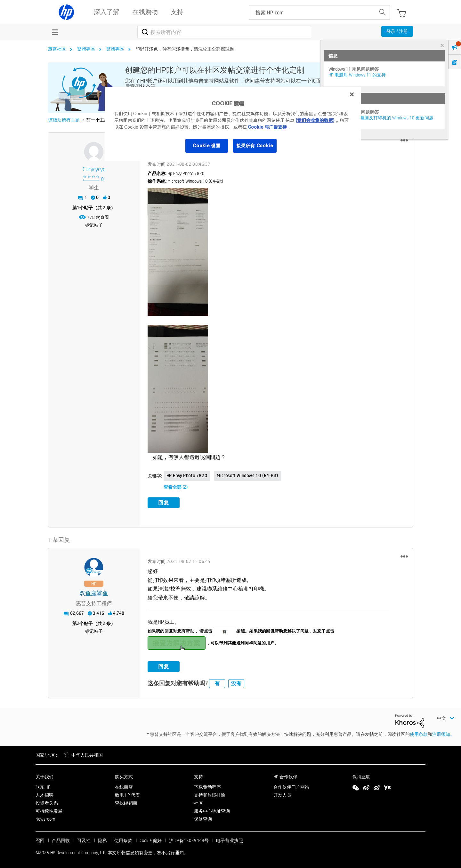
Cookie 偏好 (151, 840)
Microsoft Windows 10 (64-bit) (247, 476)
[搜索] (224, 32)
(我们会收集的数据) (315, 120)
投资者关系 (47, 802)
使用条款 (419, 733)
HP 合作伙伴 (285, 776)
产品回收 (61, 840)
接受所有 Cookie (255, 146)
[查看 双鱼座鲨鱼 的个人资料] (94, 593)
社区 (198, 802)
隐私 (102, 840)
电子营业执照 (230, 840)
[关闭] (352, 94)
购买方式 (124, 776)
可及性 (84, 840)
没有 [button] (236, 682)
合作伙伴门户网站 (291, 786)
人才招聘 (44, 794)
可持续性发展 (49, 810)
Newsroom (45, 818)
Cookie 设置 (206, 146)
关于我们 (44, 776)
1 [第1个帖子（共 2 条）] (78, 208)
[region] (233, 124)
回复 (164, 503)
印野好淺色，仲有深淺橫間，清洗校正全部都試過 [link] (185, 49)
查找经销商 (126, 802)
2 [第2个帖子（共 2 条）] (78, 623)
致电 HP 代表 (127, 794)
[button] (404, 141)
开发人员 (282, 794)
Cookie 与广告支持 (267, 127)
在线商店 (124, 786)
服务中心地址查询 (212, 810)
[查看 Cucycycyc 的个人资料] (94, 169)
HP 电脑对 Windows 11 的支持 (357, 75)
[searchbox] (312, 12)
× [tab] (442, 45)
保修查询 (203, 818)
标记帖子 (94, 225)
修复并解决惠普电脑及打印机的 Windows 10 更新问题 (381, 118)
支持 (198, 776)
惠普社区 (57, 49)
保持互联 (361, 776)
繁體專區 (86, 49)
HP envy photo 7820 (187, 476)
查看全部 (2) (176, 487)
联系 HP (43, 786)
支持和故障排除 (210, 794)
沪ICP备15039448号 (189, 840)
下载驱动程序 (207, 786)
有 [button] (217, 682)
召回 (40, 840)
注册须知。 (443, 733)
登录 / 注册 (397, 31)
